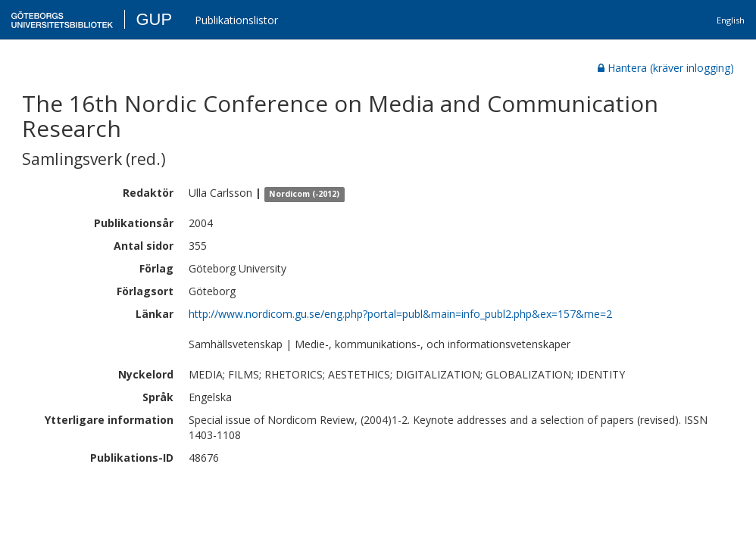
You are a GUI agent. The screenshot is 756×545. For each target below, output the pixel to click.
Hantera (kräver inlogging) (666, 68)
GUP (154, 19)
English (731, 20)
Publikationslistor (236, 20)
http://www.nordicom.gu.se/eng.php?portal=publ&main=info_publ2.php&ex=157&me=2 (400, 314)
